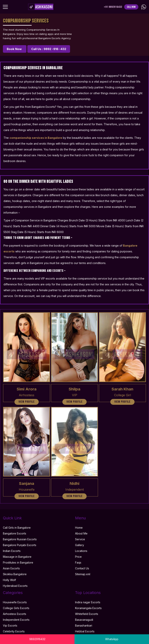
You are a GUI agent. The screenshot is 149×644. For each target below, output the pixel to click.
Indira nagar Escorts (88, 602)
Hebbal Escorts (85, 631)
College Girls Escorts (16, 608)
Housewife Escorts (15, 602)
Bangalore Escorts (15, 533)
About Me (81, 533)
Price (78, 557)
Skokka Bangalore (15, 574)
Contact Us (82, 568)
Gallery (80, 545)
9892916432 (37, 639)
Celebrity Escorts (14, 631)
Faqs (78, 562)
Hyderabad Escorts (15, 586)
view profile (27, 402)
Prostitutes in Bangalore (18, 562)
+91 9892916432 (113, 7)
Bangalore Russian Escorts (20, 539)
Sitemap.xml (83, 574)
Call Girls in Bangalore (17, 528)
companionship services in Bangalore (36, 138)
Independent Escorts (16, 620)
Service (80, 539)
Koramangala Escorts (88, 608)
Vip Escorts (10, 625)
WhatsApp (112, 639)
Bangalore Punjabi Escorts (20, 545)
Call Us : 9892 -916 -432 (49, 49)
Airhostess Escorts (15, 614)
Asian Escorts (11, 568)
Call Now (131, 7)
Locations (81, 551)
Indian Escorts (12, 551)
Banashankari (84, 625)
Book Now (15, 49)
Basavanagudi (84, 620)
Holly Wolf (9, 580)
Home (79, 528)
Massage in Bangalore (17, 557)
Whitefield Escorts (87, 614)
